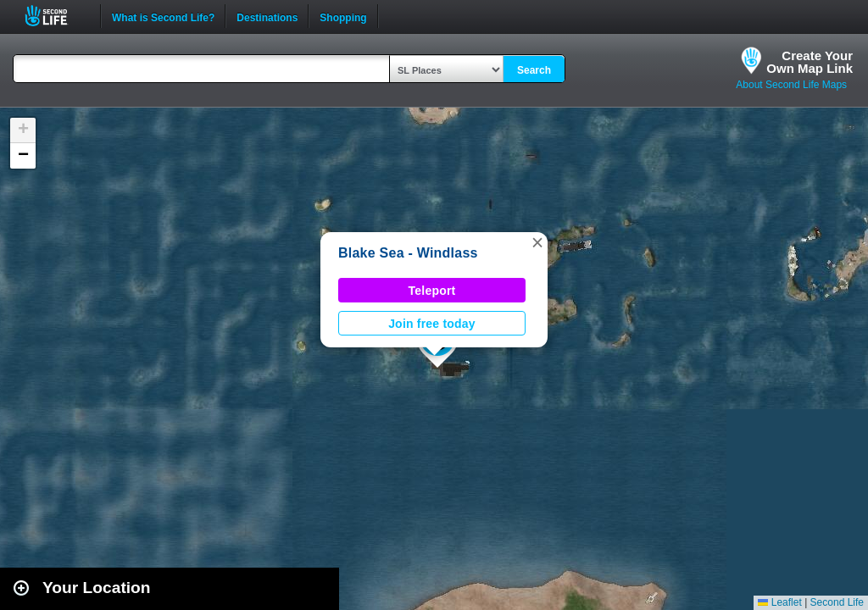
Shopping (343, 16)
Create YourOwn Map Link (810, 62)
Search (534, 70)
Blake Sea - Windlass (408, 253)
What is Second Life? (163, 16)
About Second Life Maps (791, 85)
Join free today (432, 324)
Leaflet (779, 602)
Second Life (56, 16)
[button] (537, 242)
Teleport (432, 291)
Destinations (267, 16)
